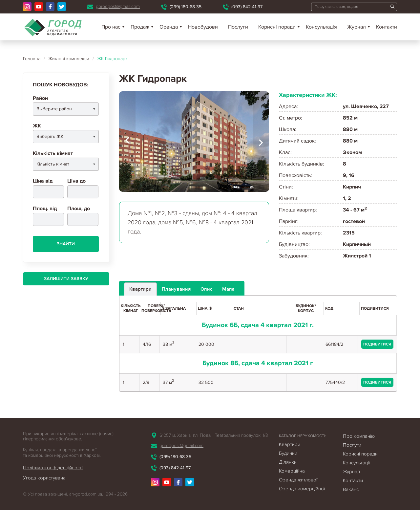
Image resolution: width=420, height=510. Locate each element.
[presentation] (127, 142)
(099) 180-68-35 (186, 7)
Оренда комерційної (302, 489)
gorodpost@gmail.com (118, 6)
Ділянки (288, 462)
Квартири (290, 444)
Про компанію (359, 436)
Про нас (111, 27)
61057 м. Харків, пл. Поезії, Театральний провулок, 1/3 (214, 435)
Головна (32, 59)
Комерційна (292, 471)
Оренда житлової (298, 480)
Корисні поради (277, 27)
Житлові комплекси (69, 59)
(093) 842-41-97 (247, 7)
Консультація (321, 27)
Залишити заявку (66, 279)
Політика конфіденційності (53, 468)
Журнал (357, 27)
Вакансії (352, 489)
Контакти (387, 27)
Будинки (288, 453)
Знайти (66, 244)
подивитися (377, 344)
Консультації (356, 463)
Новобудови (203, 27)
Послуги (238, 27)
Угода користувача (44, 478)
